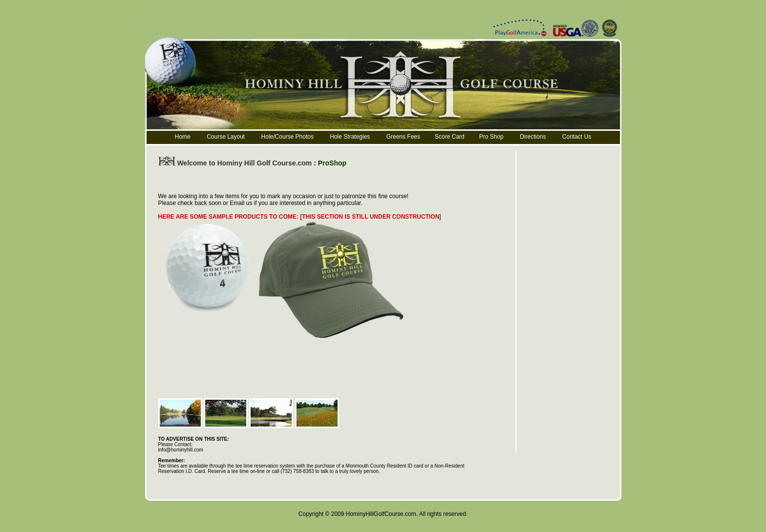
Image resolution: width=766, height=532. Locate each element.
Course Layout (226, 137)
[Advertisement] (336, 181)
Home (183, 137)
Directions (533, 137)
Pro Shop (491, 137)
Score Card (450, 137)
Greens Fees (403, 137)
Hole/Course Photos (287, 137)
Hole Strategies (350, 137)
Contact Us (577, 137)
